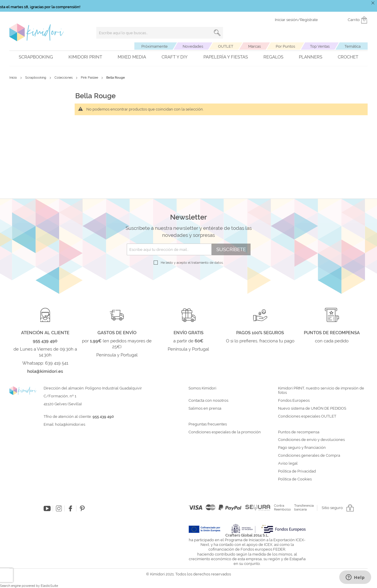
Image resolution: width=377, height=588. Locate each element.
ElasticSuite (49, 586)
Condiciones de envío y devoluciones (311, 440)
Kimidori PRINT (85, 57)
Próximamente (155, 46)
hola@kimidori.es (70, 424)
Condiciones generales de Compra (309, 456)
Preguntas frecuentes (208, 424)
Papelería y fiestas (226, 57)
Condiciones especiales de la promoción (225, 432)
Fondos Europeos (294, 401)
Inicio (14, 78)
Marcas (255, 46)
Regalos (273, 57)
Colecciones (64, 78)
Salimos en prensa (205, 408)
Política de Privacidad (297, 471)
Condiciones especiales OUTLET (307, 416)
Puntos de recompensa (299, 432)
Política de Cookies (295, 479)
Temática (353, 46)
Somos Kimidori (202, 388)
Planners (311, 57)
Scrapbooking (36, 57)
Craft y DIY (175, 57)
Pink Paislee (90, 78)
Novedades (193, 46)
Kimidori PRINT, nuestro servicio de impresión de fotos (321, 390)
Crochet (348, 57)
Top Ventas (320, 46)
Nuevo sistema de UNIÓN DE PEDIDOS (312, 408)
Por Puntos (285, 46)
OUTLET (226, 46)
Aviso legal (288, 463)
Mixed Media (132, 57)
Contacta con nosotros (208, 401)
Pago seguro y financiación (302, 448)
